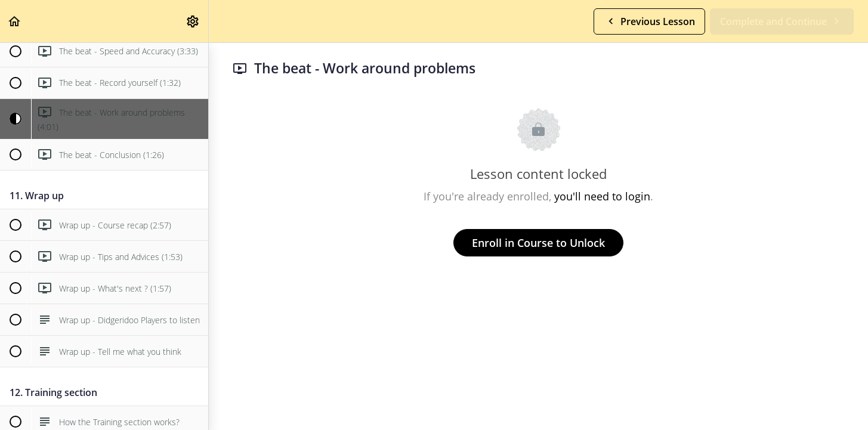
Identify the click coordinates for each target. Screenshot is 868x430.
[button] (15, 21)
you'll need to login (602, 196)
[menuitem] (193, 21)
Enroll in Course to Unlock (538, 243)
